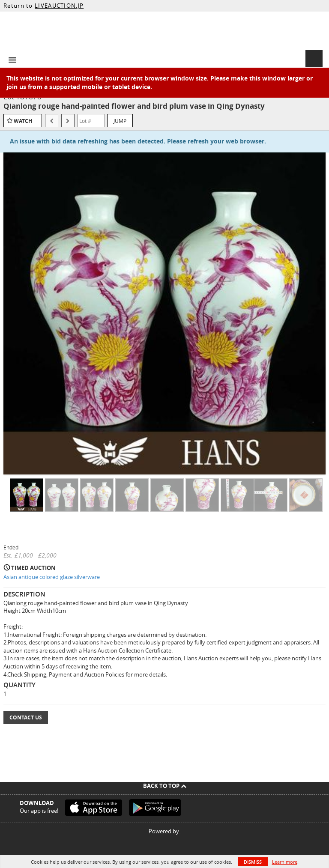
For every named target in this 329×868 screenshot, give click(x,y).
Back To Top (165, 786)
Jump (120, 121)
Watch (23, 121)
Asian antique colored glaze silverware (52, 577)
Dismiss (253, 862)
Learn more (285, 862)
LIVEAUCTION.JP (59, 6)
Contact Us (26, 717)
